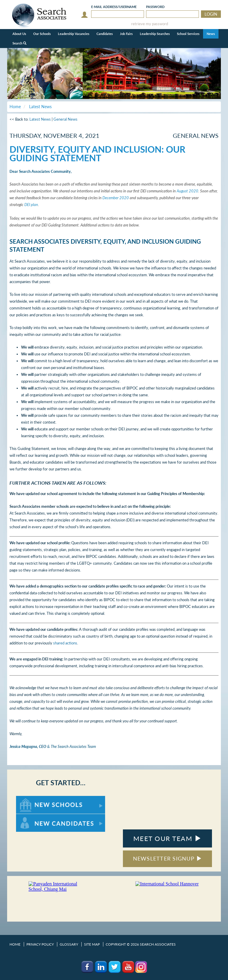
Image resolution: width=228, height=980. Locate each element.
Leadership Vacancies (74, 34)
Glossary (69, 944)
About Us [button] (19, 34)
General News (65, 119)
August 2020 (187, 191)
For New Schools (32, 799)
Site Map (92, 944)
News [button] (211, 34)
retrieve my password (150, 24)
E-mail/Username (114, 7)
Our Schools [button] (42, 34)
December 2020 (116, 198)
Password (155, 7)
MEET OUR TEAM (167, 838)
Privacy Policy (40, 944)
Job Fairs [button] (126, 34)
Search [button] (19, 43)
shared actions (65, 643)
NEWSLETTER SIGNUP (168, 858)
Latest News (40, 119)
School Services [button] (188, 34)
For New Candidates (35, 817)
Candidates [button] (105, 34)
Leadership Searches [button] (155, 34)
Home (15, 944)
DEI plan (31, 205)
